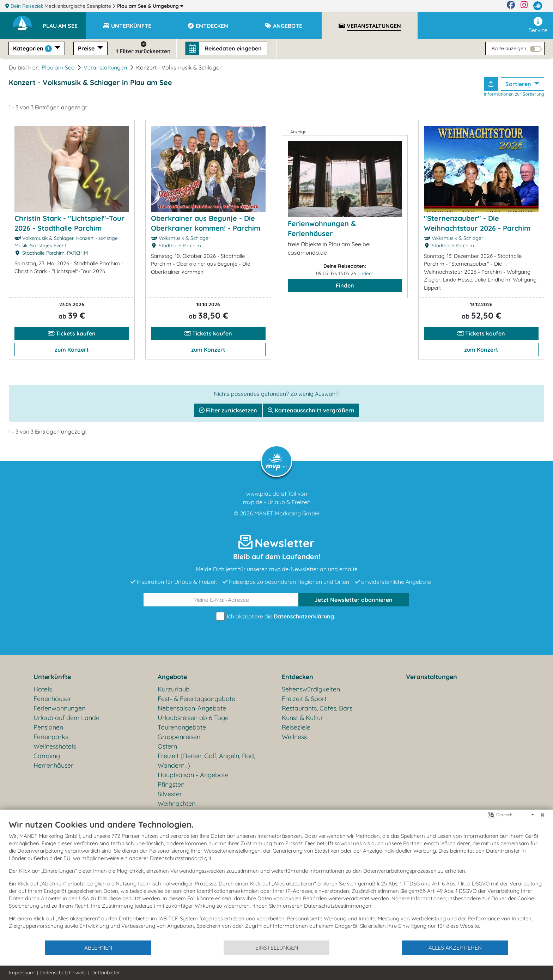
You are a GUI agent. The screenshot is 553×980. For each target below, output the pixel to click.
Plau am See (150, 6)
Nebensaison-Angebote (192, 708)
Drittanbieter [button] (106, 973)
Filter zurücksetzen (228, 410)
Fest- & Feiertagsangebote (196, 699)
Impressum (22, 973)
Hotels (43, 689)
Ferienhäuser (52, 699)
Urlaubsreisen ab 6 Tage (193, 718)
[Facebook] (511, 6)
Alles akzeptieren (455, 948)
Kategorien (33, 49)
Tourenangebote (182, 727)
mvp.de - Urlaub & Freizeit (276, 502)
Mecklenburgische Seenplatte (78, 6)
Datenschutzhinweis (63, 973)
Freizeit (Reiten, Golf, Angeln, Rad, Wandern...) (206, 761)
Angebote (172, 677)
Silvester (170, 794)
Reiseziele (296, 727)
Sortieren (519, 84)
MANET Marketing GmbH (287, 513)
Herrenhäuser (53, 765)
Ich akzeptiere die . (276, 616)
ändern (366, 273)
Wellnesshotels (55, 746)
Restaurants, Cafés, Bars (317, 708)
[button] (64, 23)
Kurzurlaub (174, 689)
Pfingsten (171, 784)
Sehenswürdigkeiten (311, 689)
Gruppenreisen (179, 737)
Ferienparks (51, 737)
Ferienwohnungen (59, 708)
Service (538, 25)
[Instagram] (524, 6)
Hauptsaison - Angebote (193, 775)
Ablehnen (98, 948)
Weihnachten (177, 803)
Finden (345, 285)
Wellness (294, 737)
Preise (87, 48)
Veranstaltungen (105, 67)
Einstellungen (277, 948)
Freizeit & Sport (304, 699)
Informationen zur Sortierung (514, 94)
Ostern (167, 746)
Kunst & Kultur (302, 718)
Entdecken (297, 677)
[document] (276, 879)
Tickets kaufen (72, 333)
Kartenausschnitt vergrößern (311, 410)
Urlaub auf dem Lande (66, 718)
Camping (47, 756)
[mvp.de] (538, 6)
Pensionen (48, 727)
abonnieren (354, 600)
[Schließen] (542, 815)
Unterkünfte (52, 677)
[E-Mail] (221, 600)
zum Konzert (72, 350)
